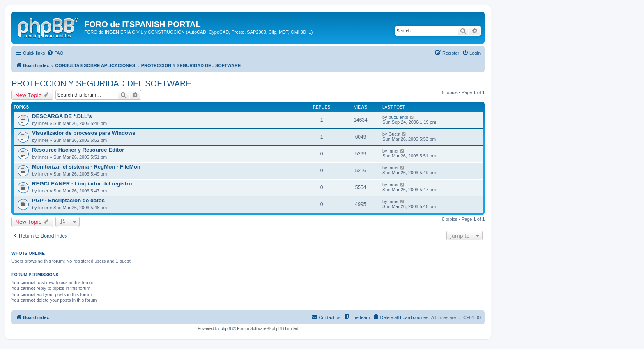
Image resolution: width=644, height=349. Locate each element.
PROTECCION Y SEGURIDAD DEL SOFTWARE (101, 83)
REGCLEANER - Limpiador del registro (82, 184)
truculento (398, 117)
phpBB (227, 329)
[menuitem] (55, 53)
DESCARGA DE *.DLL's (62, 116)
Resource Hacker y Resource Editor (78, 150)
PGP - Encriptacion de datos (68, 200)
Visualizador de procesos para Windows (84, 133)
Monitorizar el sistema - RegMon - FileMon (86, 167)
